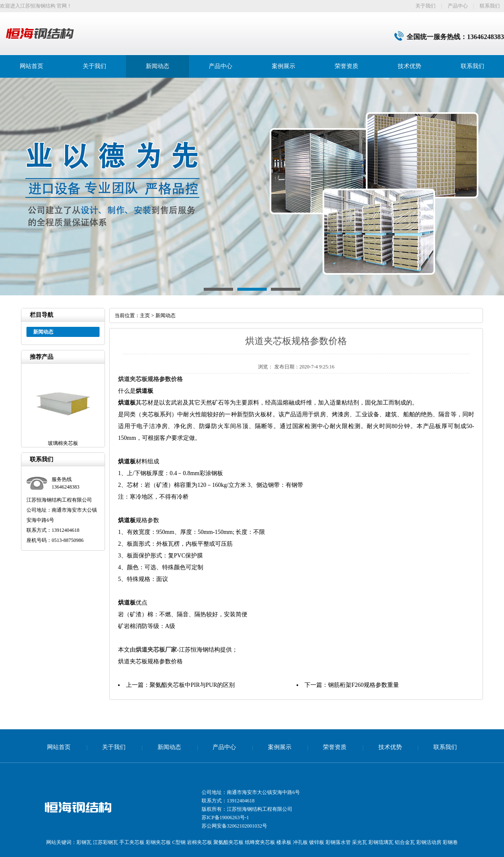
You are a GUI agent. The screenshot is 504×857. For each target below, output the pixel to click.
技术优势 (409, 66)
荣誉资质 (346, 66)
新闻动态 (157, 66)
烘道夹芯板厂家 (156, 650)
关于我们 (425, 6)
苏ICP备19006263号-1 (225, 818)
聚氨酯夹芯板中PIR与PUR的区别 (192, 685)
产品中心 (458, 6)
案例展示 (283, 66)
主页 (145, 315)
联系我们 (490, 6)
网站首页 (31, 66)
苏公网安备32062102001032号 (234, 826)
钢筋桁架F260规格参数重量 (364, 685)
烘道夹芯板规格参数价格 (150, 379)
